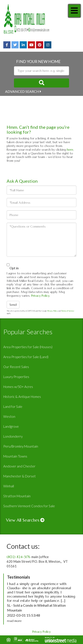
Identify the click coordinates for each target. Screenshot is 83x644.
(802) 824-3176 (18, 557)
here (70, 150)
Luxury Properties (16, 377)
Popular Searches (28, 332)
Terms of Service (68, 311)
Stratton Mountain (17, 496)
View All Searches (23, 520)
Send (13, 305)
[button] (41, 83)
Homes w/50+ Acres (18, 387)
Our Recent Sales (16, 367)
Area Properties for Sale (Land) (26, 357)
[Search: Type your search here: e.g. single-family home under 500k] (41, 71)
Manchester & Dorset (19, 476)
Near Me (13, 100)
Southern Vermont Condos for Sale (29, 506)
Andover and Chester (19, 466)
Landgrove (11, 426)
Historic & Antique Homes (22, 397)
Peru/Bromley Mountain (21, 446)
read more (14, 621)
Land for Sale (13, 407)
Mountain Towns (15, 456)
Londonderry (13, 436)
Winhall (9, 486)
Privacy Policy (40, 296)
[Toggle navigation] (74, 11)
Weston (9, 416)
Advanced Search (22, 91)
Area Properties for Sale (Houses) (28, 347)
